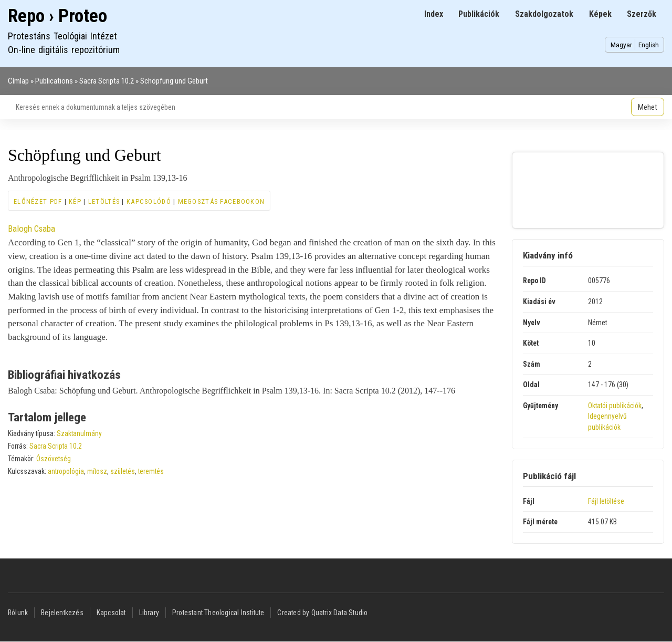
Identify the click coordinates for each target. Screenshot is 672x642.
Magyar (621, 45)
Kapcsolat (111, 613)
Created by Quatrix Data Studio (322, 613)
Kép (75, 201)
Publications (54, 81)
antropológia (66, 471)
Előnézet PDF (38, 201)
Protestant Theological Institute (218, 613)
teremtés (151, 471)
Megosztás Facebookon (222, 201)
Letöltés (104, 201)
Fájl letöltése (606, 501)
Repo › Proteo (57, 16)
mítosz (97, 471)
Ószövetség (54, 459)
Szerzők (642, 14)
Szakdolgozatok (544, 14)
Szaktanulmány (79, 433)
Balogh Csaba (31, 229)
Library (149, 613)
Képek (600, 14)
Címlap (18, 81)
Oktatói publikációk (615, 406)
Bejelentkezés (62, 613)
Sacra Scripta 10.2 (107, 81)
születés (123, 471)
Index (434, 14)
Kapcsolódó (149, 201)
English (649, 45)
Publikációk (479, 14)
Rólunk (18, 613)
